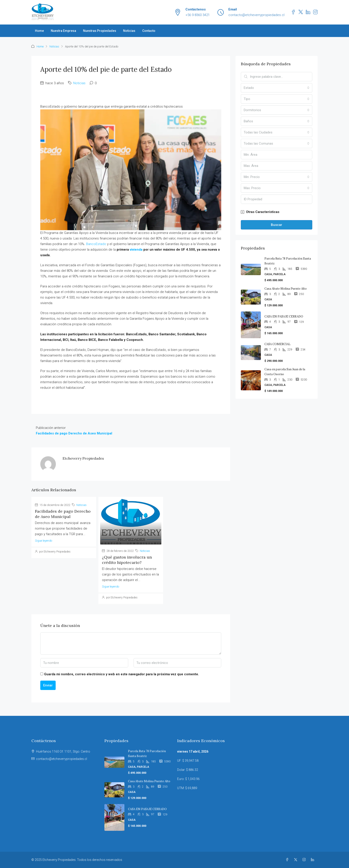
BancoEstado (96, 244)
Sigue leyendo (44, 541)
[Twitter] (296, 860)
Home (39, 31)
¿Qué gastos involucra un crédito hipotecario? (127, 560)
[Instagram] (305, 860)
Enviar (48, 685)
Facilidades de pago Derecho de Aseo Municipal (63, 514)
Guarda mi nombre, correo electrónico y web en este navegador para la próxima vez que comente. (122, 674)
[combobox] (277, 88)
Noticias (129, 31)
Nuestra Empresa (63, 31)
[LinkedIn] (313, 860)
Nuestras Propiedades (100, 31)
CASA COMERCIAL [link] (277, 344)
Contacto (149, 31)
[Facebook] (288, 860)
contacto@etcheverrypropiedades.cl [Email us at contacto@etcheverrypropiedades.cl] (62, 759)
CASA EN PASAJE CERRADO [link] (284, 316)
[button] (277, 212)
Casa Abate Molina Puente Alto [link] (286, 289)
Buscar (277, 225)
